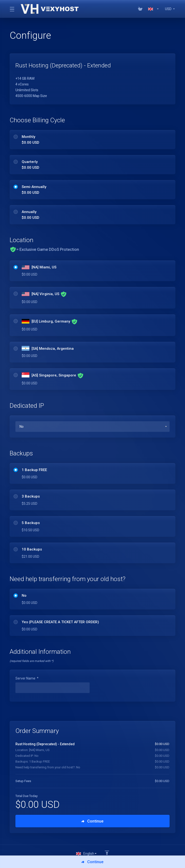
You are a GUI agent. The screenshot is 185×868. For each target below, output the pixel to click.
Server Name (27, 678)
